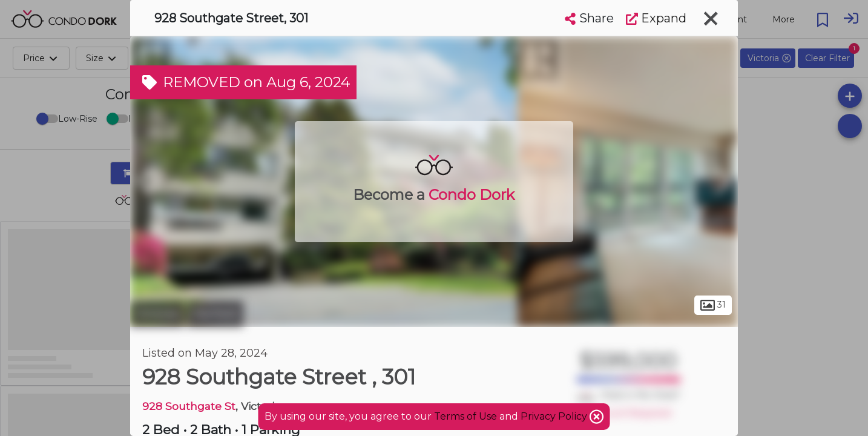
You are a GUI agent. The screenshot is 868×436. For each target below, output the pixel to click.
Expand (656, 18)
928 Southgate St (189, 406)
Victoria (157, 314)
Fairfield (215, 314)
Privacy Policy (555, 416)
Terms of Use (465, 416)
